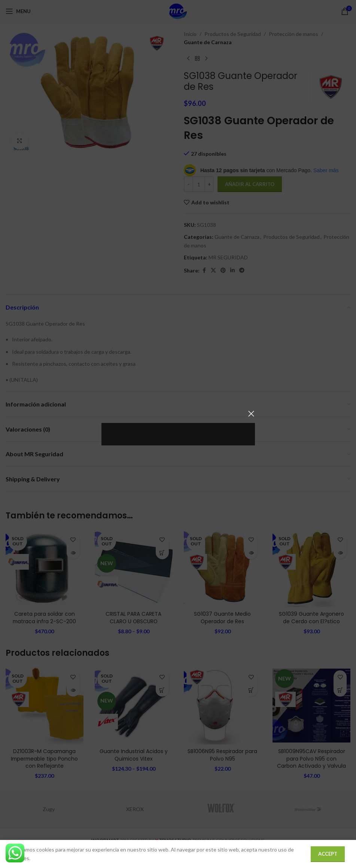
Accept (328, 854)
